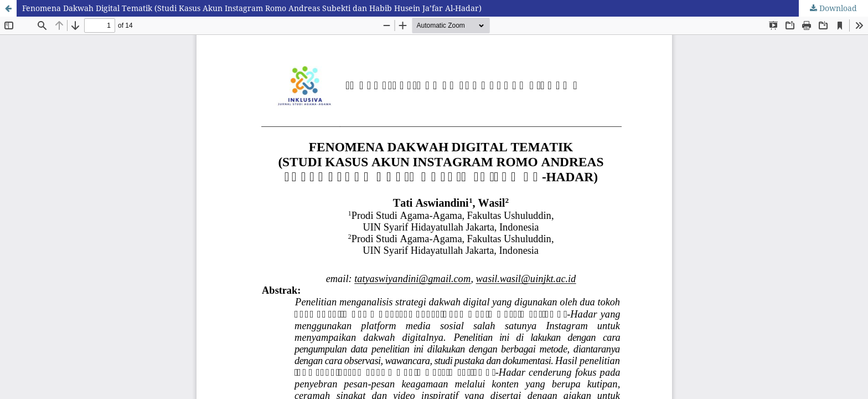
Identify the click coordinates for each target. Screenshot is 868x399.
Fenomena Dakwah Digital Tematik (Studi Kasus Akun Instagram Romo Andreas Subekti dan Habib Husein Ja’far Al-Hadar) (252, 8)
